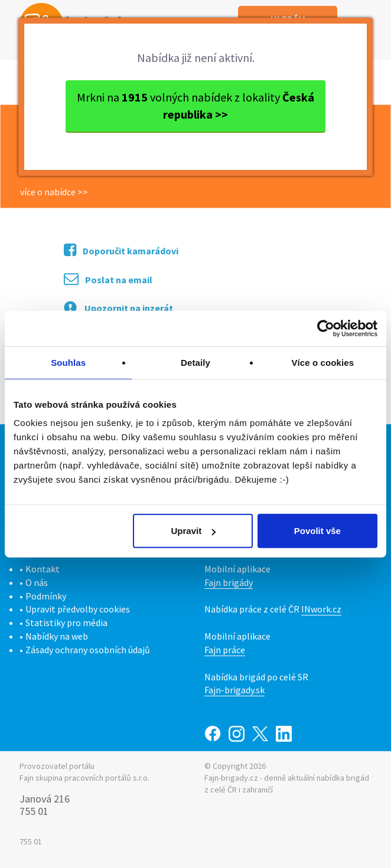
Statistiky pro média (66, 623)
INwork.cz (321, 609)
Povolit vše (317, 531)
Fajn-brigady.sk (234, 690)
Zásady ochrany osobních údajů (88, 650)
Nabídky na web (57, 636)
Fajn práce (225, 650)
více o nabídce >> (54, 192)
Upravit (194, 531)
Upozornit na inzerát (118, 307)
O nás (37, 582)
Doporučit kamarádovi (121, 250)
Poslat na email (108, 279)
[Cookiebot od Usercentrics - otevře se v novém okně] (326, 328)
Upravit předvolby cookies (78, 609)
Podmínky (46, 596)
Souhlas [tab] (68, 362)
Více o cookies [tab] (323, 362)
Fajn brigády (229, 582)
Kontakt (43, 569)
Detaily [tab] (195, 362)
